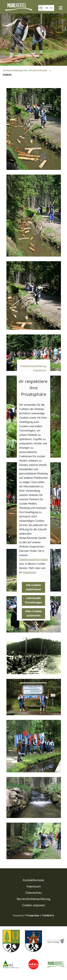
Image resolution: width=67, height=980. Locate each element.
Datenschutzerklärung (33, 366)
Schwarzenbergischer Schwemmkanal (25, 70)
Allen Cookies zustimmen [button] (34, 613)
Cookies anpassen (34, 905)
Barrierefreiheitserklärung (33, 899)
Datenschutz (34, 893)
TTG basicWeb (32, 916)
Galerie (7, 75)
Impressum (40, 370)
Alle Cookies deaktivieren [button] (34, 587)
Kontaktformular (34, 880)
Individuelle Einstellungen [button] (33, 600)
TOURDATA (48, 916)
